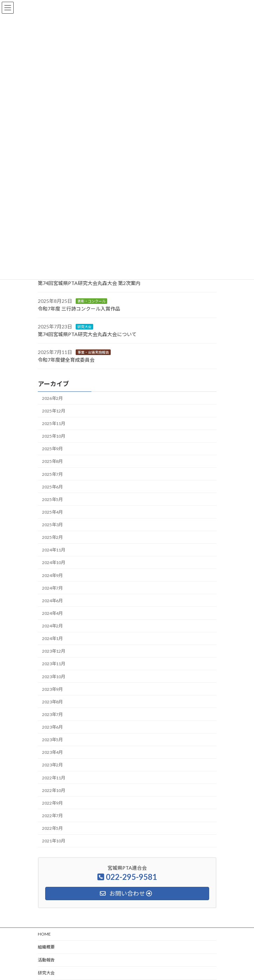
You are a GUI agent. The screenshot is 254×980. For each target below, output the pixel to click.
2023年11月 (54, 664)
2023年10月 (54, 676)
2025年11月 (54, 423)
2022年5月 (52, 828)
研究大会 (84, 326)
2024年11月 (54, 550)
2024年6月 (52, 601)
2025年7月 (52, 474)
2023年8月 (52, 702)
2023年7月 (52, 714)
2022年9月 (52, 803)
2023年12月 (54, 651)
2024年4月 (52, 613)
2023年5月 (52, 740)
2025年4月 (52, 512)
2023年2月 (52, 765)
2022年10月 (54, 790)
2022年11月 (54, 777)
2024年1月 (52, 638)
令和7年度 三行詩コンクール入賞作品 (79, 309)
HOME (44, 934)
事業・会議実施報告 (93, 352)
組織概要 (46, 947)
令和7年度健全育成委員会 (66, 360)
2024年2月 (52, 626)
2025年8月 (52, 461)
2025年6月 (52, 486)
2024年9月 (52, 575)
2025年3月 (52, 525)
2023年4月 (52, 752)
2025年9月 (52, 449)
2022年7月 (52, 816)
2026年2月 (52, 398)
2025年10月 (54, 436)
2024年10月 (54, 562)
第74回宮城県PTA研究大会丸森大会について (87, 334)
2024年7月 (52, 588)
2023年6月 (52, 727)
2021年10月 (54, 841)
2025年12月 (54, 411)
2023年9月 (52, 689)
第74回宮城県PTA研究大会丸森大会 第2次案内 (89, 283)
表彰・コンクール (91, 301)
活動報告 (46, 960)
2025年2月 (52, 537)
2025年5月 (52, 499)
